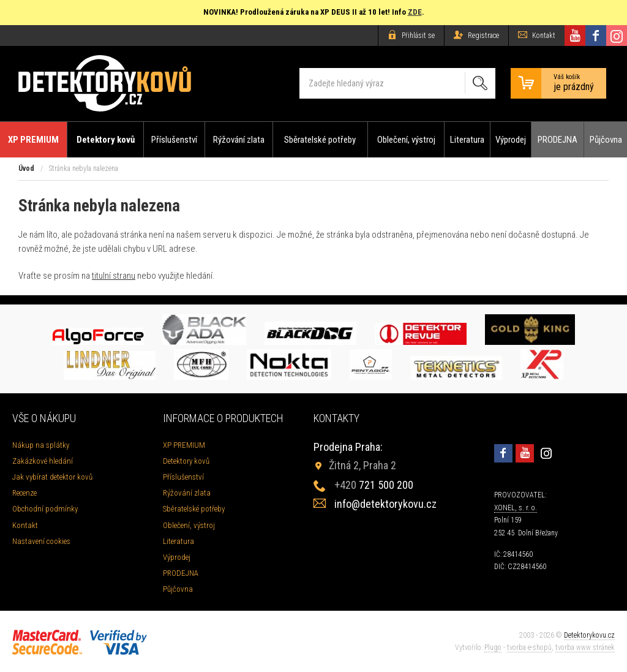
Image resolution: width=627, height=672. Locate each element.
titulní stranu (114, 276)
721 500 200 (374, 485)
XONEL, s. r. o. (516, 508)
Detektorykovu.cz (589, 635)
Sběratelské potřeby (320, 140)
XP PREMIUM (33, 140)
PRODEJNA (558, 140)
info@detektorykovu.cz (385, 504)
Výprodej (511, 140)
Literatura (467, 140)
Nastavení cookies (41, 541)
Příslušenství (174, 140)
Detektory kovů (106, 140)
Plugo (493, 647)
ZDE (415, 12)
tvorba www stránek (585, 647)
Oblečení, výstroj (406, 140)
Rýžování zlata (239, 140)
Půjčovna (606, 140)
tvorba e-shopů (529, 647)
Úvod (26, 168)
